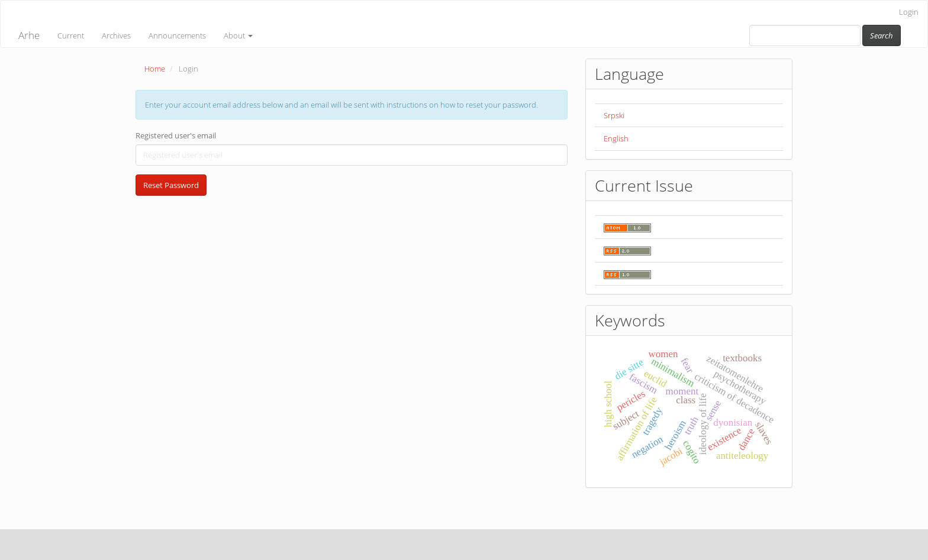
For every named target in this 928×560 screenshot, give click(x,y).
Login (909, 12)
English (616, 138)
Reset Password (171, 185)
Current (71, 35)
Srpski (614, 115)
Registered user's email (176, 135)
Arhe (29, 35)
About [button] (238, 35)
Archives (116, 35)
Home (155, 69)
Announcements (177, 35)
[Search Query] (805, 35)
